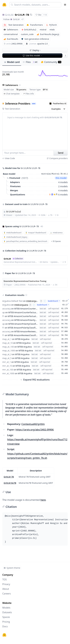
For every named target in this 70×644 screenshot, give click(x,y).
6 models (63, 194)
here (43, 500)
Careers (7, 594)
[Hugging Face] (4, 635)
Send (61, 153)
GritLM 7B (9, 477)
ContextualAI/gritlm (33, 424)
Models (6, 608)
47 (23, 19)
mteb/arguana (33, 301)
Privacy (6, 584)
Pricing (6, 622)
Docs (5, 626)
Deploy (35, 50)
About (6, 589)
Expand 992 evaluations (35, 380)
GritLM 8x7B (10, 483)
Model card (12, 62)
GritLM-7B (22, 15)
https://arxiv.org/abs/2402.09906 (35, 430)
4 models (63, 182)
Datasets (7, 612)
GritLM (9, 15)
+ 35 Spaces (56, 241)
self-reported (54, 309)
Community (51, 62)
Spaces (6, 617)
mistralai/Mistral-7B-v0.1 (55, 174)
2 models (63, 186)
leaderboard (54, 301)
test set (43, 309)
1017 (25, 178)
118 (45, 15)
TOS (5, 579)
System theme (12, 568)
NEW (34, 104)
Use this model (33, 55)
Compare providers (57, 158)
